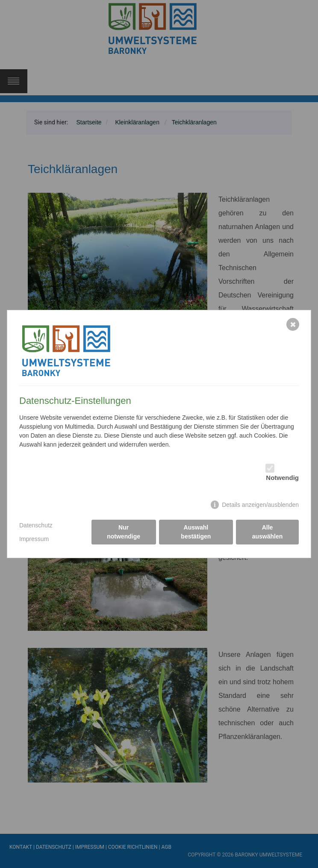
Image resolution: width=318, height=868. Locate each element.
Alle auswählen (268, 532)
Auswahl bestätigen (196, 532)
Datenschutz (36, 525)
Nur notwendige (124, 532)
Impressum (34, 539)
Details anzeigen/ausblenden (260, 505)
